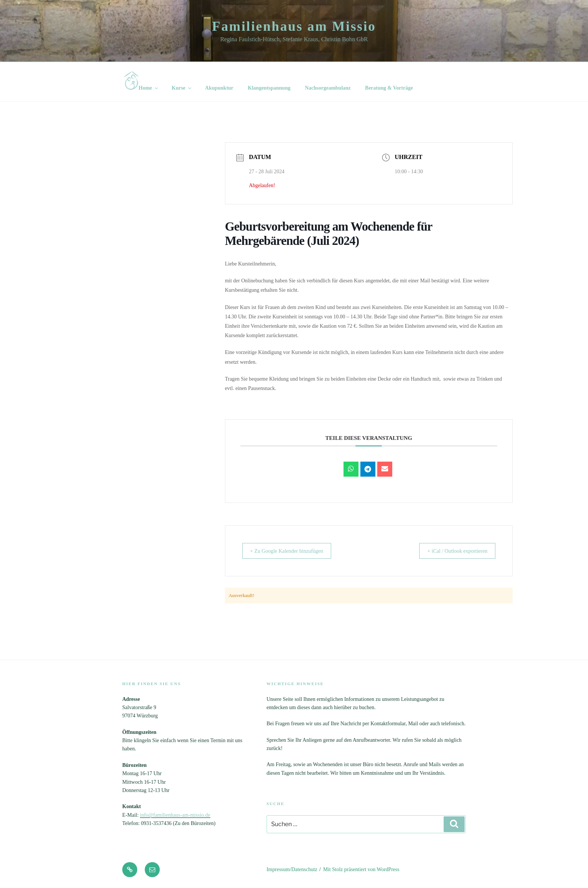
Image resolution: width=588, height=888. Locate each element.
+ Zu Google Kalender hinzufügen (292, 551)
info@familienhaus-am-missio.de (175, 815)
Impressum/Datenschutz (292, 869)
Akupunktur (219, 88)
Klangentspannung (269, 88)
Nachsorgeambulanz (328, 88)
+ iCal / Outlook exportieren (453, 551)
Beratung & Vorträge (389, 88)
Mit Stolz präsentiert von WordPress (361, 869)
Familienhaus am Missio (294, 26)
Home (142, 81)
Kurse (182, 88)
